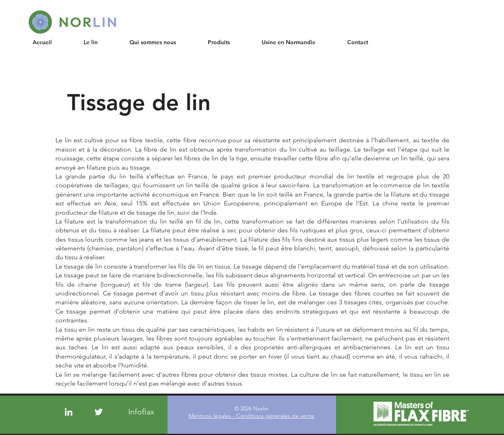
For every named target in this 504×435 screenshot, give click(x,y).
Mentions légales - (212, 416)
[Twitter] (99, 412)
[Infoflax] (141, 412)
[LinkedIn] (69, 412)
